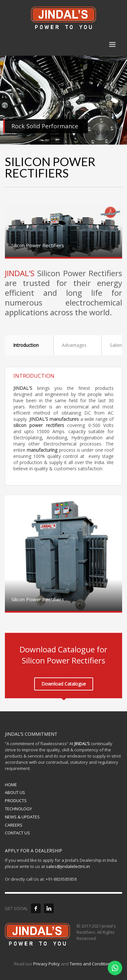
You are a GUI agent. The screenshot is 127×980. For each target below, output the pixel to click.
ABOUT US (15, 792)
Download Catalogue (64, 684)
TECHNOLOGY (18, 809)
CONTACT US (17, 833)
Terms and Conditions (91, 964)
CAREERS (14, 825)
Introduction (26, 345)
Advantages (74, 345)
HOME (11, 785)
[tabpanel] (63, 100)
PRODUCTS (16, 801)
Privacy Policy (47, 964)
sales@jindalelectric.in (68, 866)
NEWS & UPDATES (22, 817)
